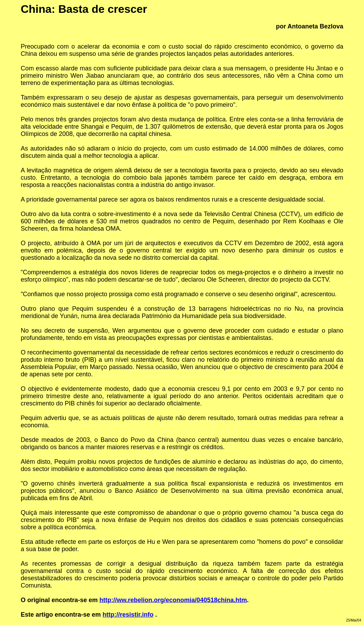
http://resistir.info (128, 615)
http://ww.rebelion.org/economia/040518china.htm (173, 600)
